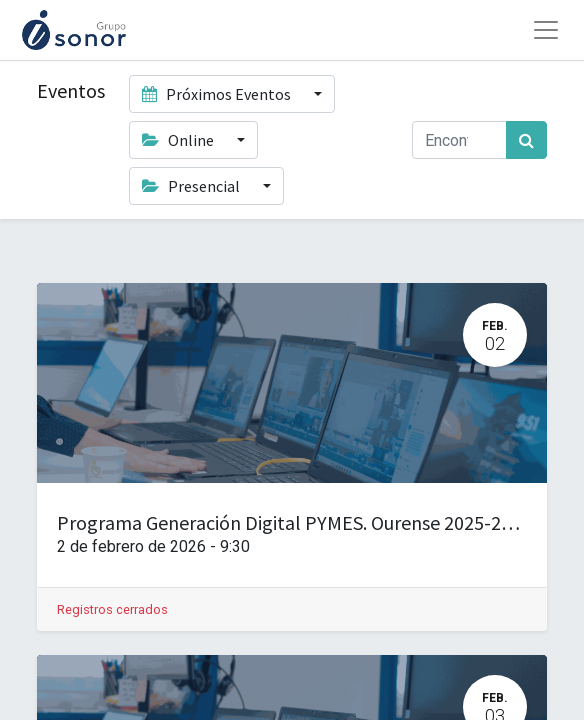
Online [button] (179, 140)
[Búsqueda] (526, 140)
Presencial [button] (192, 186)
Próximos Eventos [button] (218, 94)
